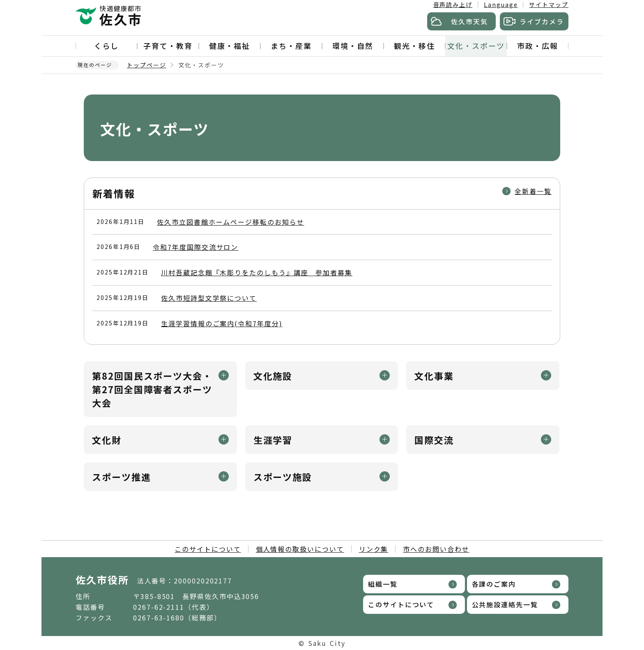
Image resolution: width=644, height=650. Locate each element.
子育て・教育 (168, 46)
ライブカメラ (542, 21)
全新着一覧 (533, 191)
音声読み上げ (453, 5)
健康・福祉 (230, 46)
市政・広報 (538, 46)
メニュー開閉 (224, 375)
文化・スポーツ (476, 46)
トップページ (147, 65)
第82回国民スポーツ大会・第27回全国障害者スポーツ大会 (152, 389)
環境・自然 (353, 46)
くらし (106, 46)
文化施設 (273, 376)
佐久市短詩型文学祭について (209, 298)
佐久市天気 (469, 21)
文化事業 (434, 376)
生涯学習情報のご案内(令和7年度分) (222, 323)
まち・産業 (291, 46)
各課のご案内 (494, 584)
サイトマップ (549, 5)
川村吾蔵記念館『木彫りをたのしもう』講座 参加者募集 (257, 272)
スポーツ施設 (283, 477)
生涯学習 (273, 440)
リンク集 (374, 549)
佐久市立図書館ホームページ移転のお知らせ (230, 222)
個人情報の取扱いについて (300, 549)
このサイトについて (208, 549)
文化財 (107, 440)
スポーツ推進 (122, 477)
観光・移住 (414, 46)
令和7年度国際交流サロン (195, 247)
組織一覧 (383, 584)
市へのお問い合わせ (436, 549)
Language (501, 5)
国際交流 (434, 440)
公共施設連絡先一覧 (505, 604)
